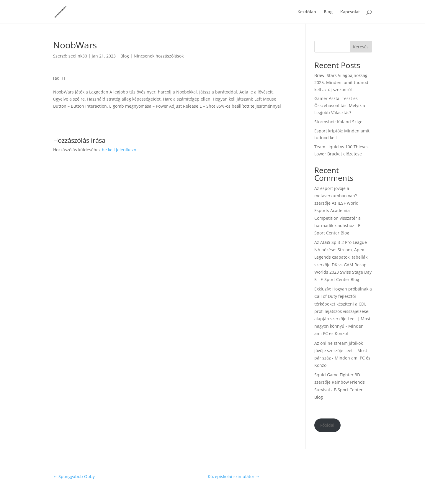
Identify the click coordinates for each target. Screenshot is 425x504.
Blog (328, 12)
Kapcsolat (350, 12)
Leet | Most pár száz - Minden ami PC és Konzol (342, 358)
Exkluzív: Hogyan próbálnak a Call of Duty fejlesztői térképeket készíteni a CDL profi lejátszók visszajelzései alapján (343, 304)
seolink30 (78, 56)
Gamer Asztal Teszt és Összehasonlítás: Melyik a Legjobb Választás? (340, 105)
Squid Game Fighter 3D (337, 375)
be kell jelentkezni (120, 150)
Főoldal (327, 425)
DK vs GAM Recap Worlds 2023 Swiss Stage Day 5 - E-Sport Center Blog (343, 272)
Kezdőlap (307, 12)
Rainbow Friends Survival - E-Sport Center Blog (340, 389)
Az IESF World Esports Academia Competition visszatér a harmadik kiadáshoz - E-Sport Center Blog (338, 218)
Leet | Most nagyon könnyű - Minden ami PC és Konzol (342, 326)
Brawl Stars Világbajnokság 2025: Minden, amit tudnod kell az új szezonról (341, 82)
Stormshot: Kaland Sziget (339, 122)
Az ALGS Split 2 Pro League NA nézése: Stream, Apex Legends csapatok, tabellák (341, 250)
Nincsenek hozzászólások (159, 56)
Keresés (361, 47)
